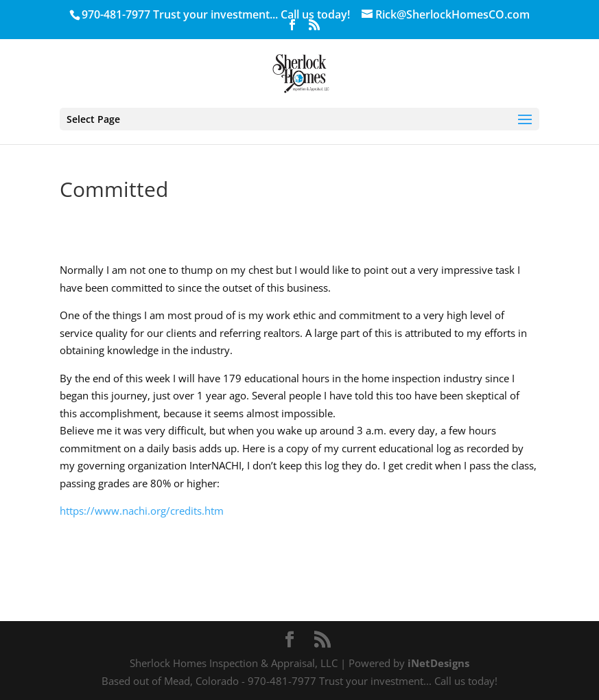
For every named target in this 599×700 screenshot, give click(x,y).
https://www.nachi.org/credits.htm (142, 511)
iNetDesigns (438, 663)
